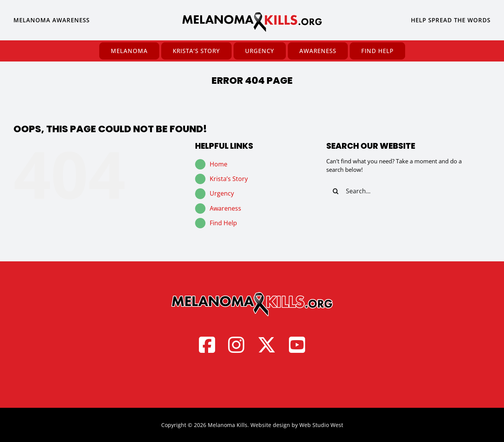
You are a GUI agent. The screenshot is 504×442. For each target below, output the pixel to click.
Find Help (223, 223)
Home (219, 164)
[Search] (336, 191)
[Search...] (402, 191)
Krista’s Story (229, 179)
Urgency (222, 193)
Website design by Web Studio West (297, 425)
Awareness (225, 208)
